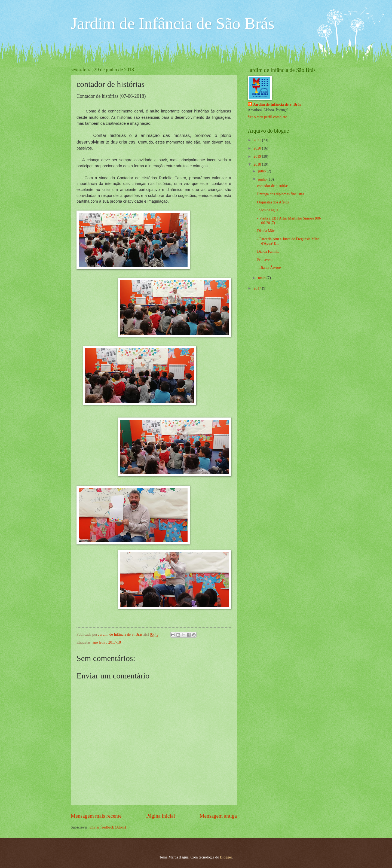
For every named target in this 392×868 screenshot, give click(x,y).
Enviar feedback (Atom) (108, 827)
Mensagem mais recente (96, 816)
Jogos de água (267, 210)
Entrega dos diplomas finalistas (281, 194)
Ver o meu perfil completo (267, 117)
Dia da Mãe (266, 231)
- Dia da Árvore (269, 268)
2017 (258, 288)
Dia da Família (268, 252)
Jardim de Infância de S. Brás (277, 104)
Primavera (265, 260)
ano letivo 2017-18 (107, 642)
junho (263, 179)
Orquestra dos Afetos (273, 202)
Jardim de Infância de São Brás (173, 23)
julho (262, 171)
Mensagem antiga (218, 816)
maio (262, 278)
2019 (258, 156)
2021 (258, 140)
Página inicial (161, 816)
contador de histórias (273, 186)
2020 (258, 148)
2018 (258, 164)
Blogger (226, 857)
